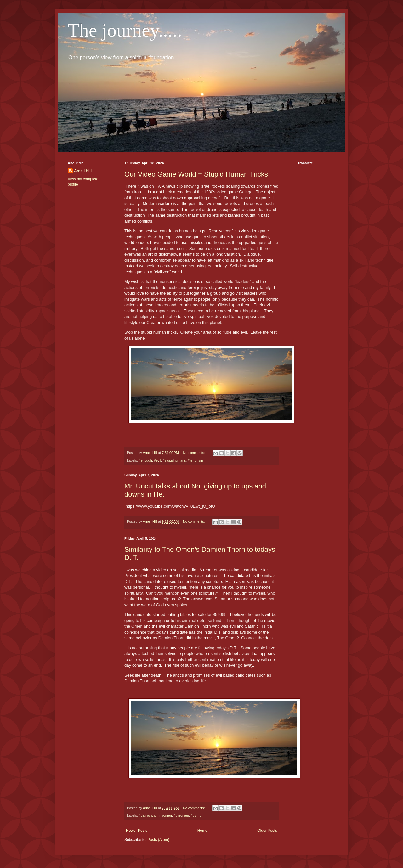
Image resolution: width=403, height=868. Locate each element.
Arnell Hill (83, 171)
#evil (157, 460)
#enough (145, 460)
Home (202, 831)
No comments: (195, 453)
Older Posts (267, 831)
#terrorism (195, 460)
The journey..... (125, 30)
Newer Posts (137, 831)
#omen (167, 815)
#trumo (196, 815)
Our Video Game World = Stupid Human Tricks (196, 174)
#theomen (181, 815)
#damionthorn (149, 815)
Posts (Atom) (158, 840)
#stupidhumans (174, 460)
